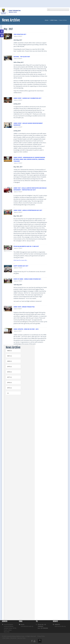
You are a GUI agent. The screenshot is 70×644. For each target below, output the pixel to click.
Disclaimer (13, 638)
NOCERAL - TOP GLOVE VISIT (22, 57)
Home (47, 20)
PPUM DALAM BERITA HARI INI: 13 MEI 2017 (26, 246)
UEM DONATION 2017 (20, 34)
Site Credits (6, 638)
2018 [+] (9, 372)
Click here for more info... (21, 260)
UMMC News (54, 20)
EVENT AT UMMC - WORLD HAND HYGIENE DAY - (28, 279)
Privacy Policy (41, 636)
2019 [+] (9, 366)
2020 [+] (9, 361)
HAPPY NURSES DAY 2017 (21, 266)
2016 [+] (9, 382)
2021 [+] (9, 356)
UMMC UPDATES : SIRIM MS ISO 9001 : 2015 (26, 329)
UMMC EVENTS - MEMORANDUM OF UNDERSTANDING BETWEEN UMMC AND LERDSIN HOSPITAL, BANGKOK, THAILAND (29, 159)
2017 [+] (9, 377)
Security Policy (22, 638)
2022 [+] (9, 351)
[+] (8, 393)
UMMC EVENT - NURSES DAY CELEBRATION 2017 (27, 98)
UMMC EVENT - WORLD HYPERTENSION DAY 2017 (28, 210)
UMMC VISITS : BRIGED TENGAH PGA (24, 307)
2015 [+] (9, 388)
